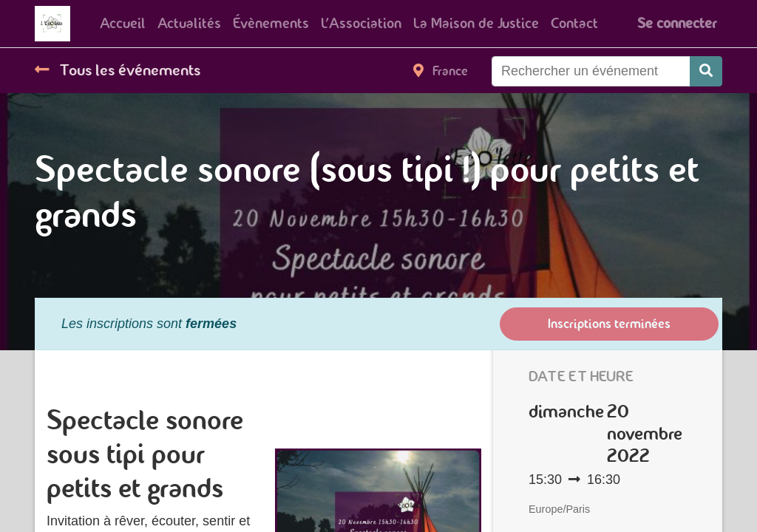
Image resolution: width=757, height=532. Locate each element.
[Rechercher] (706, 71)
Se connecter (677, 23)
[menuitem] (123, 24)
